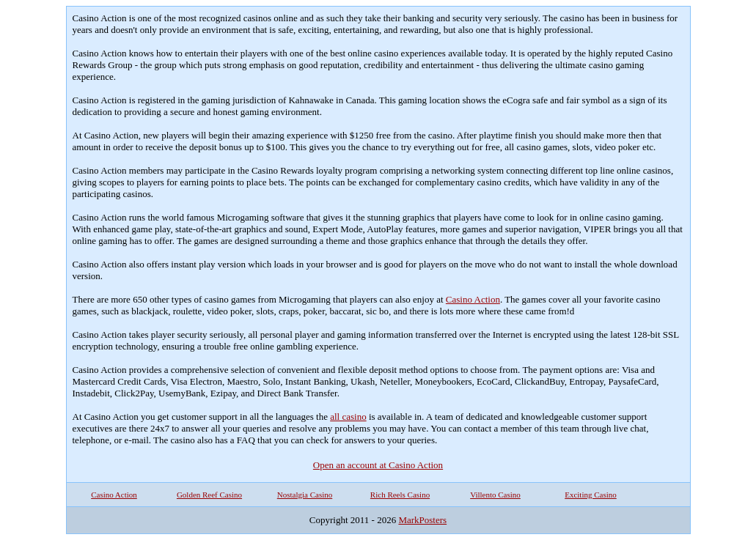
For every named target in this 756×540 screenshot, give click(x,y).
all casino (348, 417)
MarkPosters (422, 520)
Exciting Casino (591, 495)
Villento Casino (495, 495)
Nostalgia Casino (305, 495)
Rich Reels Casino (400, 495)
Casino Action (473, 299)
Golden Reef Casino (209, 495)
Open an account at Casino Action (378, 465)
